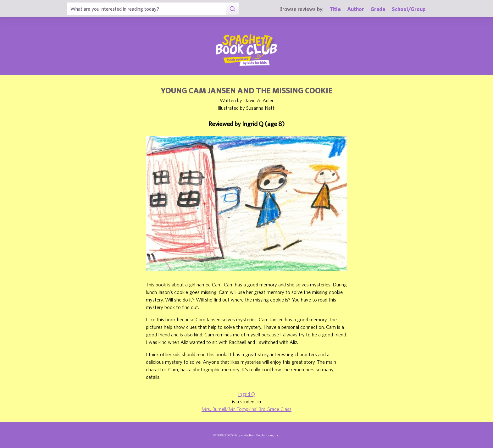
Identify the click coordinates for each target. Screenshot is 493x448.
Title (335, 9)
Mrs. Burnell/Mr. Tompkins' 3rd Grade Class (246, 409)
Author (356, 9)
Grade (378, 9)
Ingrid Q (246, 394)
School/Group (409, 9)
